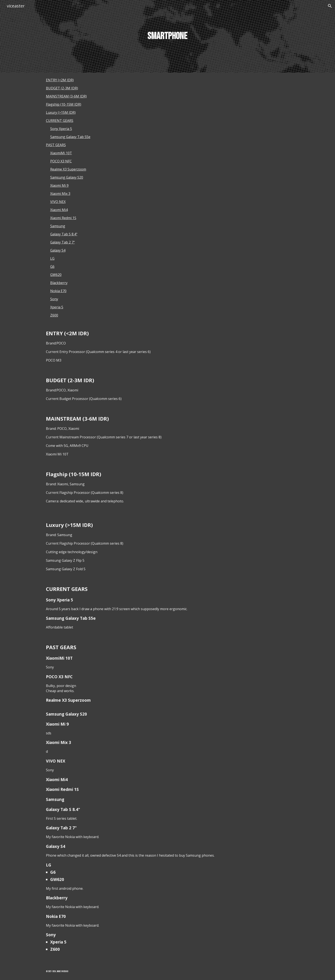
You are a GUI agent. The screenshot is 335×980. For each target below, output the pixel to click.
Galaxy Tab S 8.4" (64, 234)
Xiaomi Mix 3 (60, 194)
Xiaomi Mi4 (59, 210)
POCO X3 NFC (61, 161)
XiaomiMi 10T (61, 153)
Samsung (58, 226)
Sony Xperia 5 (61, 129)
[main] (167, 36)
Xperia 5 (57, 307)
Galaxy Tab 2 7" (62, 242)
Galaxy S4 (58, 250)
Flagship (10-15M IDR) (64, 104)
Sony (54, 299)
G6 (52, 267)
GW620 (56, 275)
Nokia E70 (58, 291)
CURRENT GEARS (60, 121)
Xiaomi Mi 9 (59, 185)
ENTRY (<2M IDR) (60, 80)
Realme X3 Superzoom (68, 169)
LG (52, 258)
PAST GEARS (56, 145)
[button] (330, 6)
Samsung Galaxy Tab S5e (70, 137)
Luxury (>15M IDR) (61, 112)
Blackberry (59, 283)
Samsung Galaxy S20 (67, 177)
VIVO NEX (58, 202)
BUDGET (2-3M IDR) (62, 88)
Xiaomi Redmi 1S (63, 218)
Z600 (54, 315)
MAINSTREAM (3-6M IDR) (66, 96)
